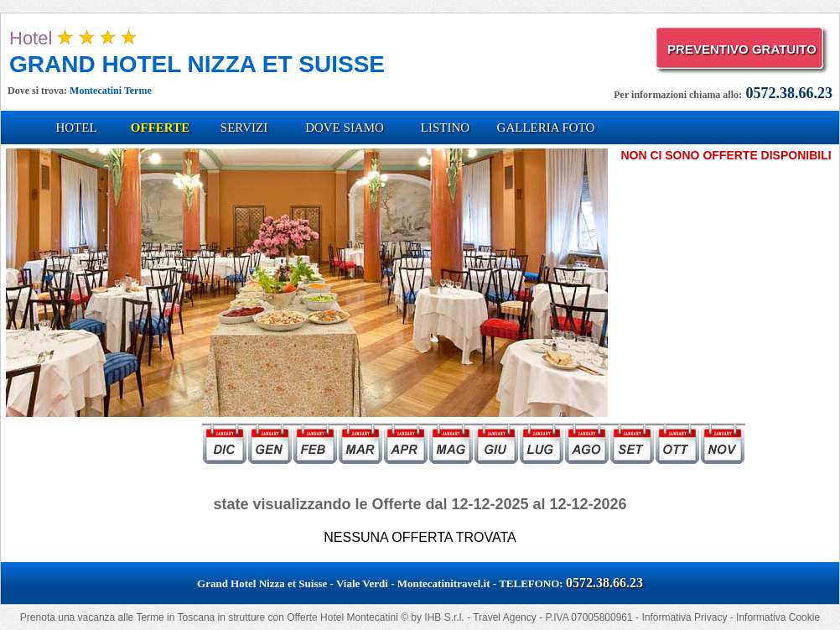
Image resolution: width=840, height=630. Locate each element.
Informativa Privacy (684, 617)
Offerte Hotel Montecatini (342, 617)
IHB (433, 617)
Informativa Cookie (778, 617)
